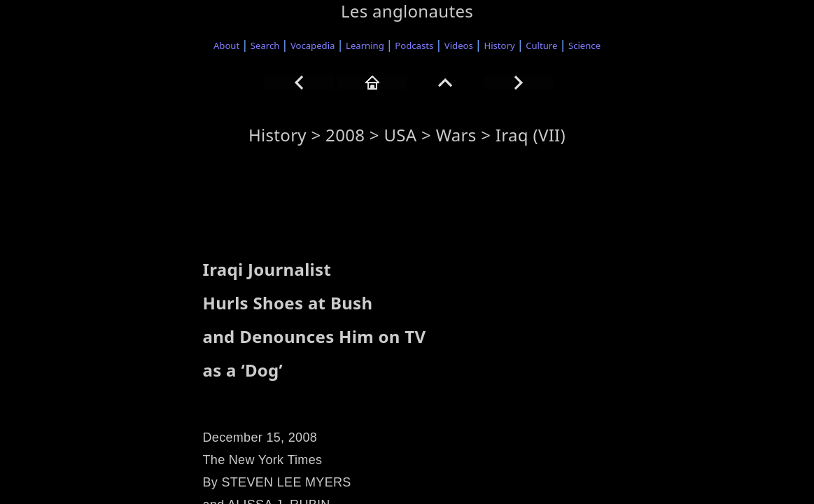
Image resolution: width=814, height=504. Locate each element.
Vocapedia (313, 45)
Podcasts (414, 45)
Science (584, 45)
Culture (541, 45)
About (226, 45)
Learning (365, 45)
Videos (459, 45)
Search (265, 45)
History (499, 45)
